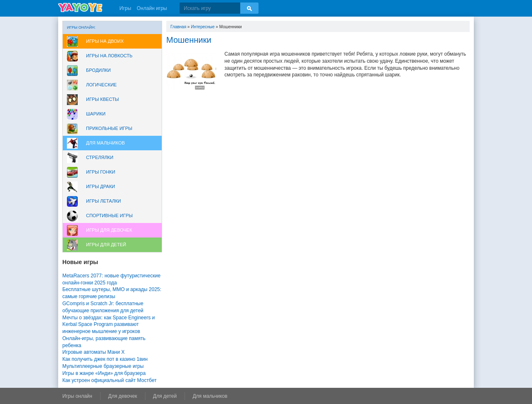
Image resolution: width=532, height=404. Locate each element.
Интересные (203, 27)
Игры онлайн (77, 396)
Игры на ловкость (109, 56)
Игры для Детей (106, 245)
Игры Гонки (101, 172)
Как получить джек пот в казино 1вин (105, 359)
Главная (178, 27)
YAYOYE (80, 7)
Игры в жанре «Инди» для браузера (104, 373)
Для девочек (122, 396)
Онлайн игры (152, 8)
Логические (101, 85)
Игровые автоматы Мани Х (94, 352)
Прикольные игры (109, 128)
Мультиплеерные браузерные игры (103, 366)
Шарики (96, 114)
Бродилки (99, 70)
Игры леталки (103, 201)
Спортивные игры (109, 215)
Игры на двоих (105, 41)
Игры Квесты (102, 99)
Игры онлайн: (81, 27)
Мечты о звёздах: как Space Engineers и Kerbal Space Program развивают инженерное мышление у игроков (108, 325)
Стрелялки (100, 157)
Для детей (165, 396)
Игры (125, 8)
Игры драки (101, 186)
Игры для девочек (109, 230)
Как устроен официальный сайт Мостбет (110, 380)
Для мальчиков (105, 143)
